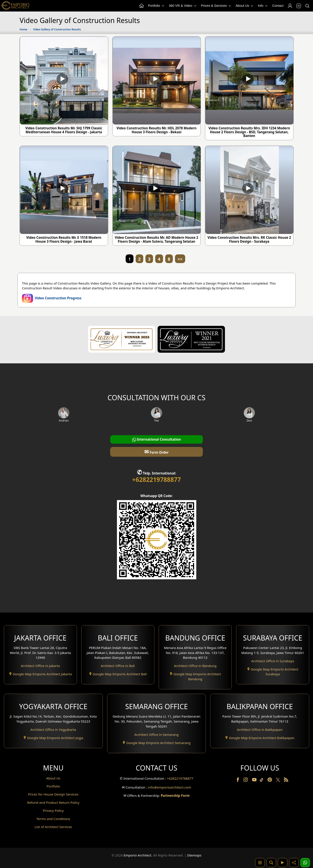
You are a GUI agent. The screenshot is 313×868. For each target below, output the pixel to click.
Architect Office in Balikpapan (260, 730)
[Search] (307, 6)
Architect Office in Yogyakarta (53, 730)
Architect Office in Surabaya (273, 661)
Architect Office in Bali (118, 666)
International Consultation (157, 439)
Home (23, 29)
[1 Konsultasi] (305, 863)
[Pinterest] (270, 781)
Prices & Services (216, 6)
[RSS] (286, 781)
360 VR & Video (183, 6)
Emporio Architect (138, 855)
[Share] (294, 863)
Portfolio (156, 6)
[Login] (290, 6)
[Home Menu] (141, 6)
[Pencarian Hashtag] (260, 863)
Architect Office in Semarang (156, 735)
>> (180, 259)
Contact (278, 6)
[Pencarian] (271, 863)
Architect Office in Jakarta (40, 666)
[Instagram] (246, 781)
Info (263, 6)
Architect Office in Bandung (195, 666)
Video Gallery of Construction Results (57, 29)
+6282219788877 (156, 479)
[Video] (283, 863)
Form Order (156, 452)
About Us (245, 6)
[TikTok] (262, 781)
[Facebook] (238, 781)
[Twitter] (278, 782)
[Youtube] (255, 781)
